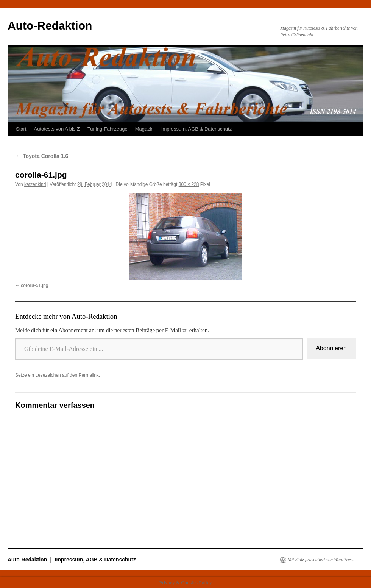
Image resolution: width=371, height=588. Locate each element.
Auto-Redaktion (50, 26)
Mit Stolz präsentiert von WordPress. (321, 560)
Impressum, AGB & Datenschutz (196, 129)
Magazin (144, 129)
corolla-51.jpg (34, 285)
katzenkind (35, 184)
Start (21, 129)
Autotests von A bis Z (57, 129)
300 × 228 (189, 184)
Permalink (88, 375)
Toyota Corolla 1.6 (42, 156)
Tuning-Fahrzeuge (108, 129)
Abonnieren (331, 348)
